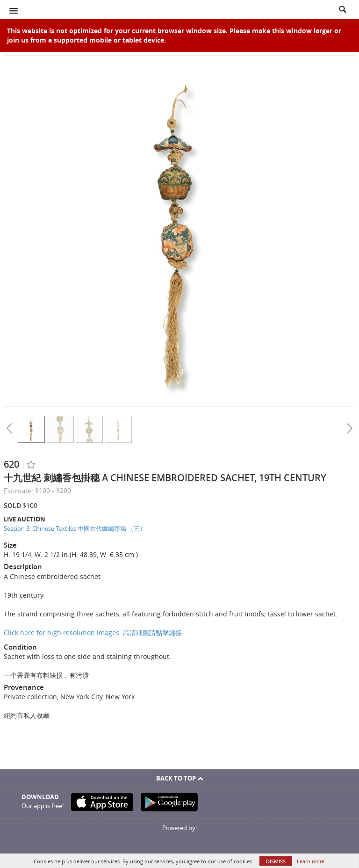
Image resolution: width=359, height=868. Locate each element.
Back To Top (180, 778)
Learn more (311, 861)
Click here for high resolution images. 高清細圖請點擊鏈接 (93, 633)
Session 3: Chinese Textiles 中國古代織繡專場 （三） (75, 528)
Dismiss (276, 861)
